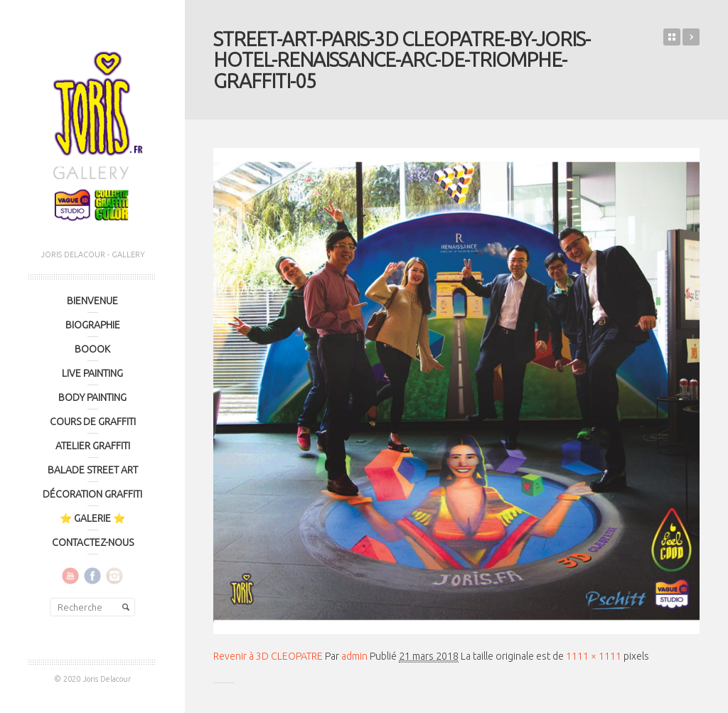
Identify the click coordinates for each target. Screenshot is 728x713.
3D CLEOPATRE (691, 37)
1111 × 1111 (594, 656)
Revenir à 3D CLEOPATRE (268, 656)
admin (354, 656)
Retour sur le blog (672, 37)
